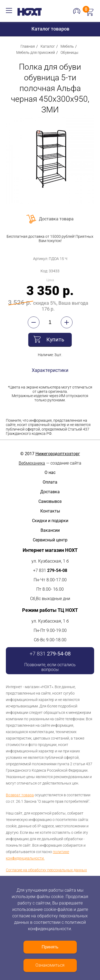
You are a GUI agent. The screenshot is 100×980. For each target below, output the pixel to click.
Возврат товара (20, 795)
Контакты (50, 511)
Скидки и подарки (50, 521)
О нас (50, 472)
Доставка (50, 492)
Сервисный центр (50, 540)
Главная (28, 46)
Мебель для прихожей (36, 52)
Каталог (48, 46)
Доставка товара (56, 219)
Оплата (50, 482)
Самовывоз (50, 501)
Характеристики (50, 370)
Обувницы (69, 52)
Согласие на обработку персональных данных (46, 870)
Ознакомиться (50, 965)
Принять (50, 947)
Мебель (67, 46)
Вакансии (50, 530)
